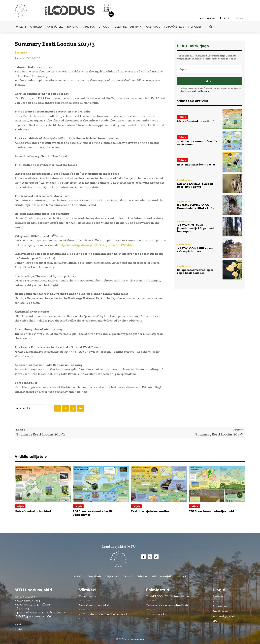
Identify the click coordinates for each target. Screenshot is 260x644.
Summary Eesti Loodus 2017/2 (41, 434)
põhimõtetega (200, 91)
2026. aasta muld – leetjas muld (211, 511)
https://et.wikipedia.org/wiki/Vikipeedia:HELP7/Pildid (96, 245)
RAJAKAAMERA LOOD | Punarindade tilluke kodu (196, 207)
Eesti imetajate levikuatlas (196, 164)
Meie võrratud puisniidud (196, 121)
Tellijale (182, 117)
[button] (211, 27)
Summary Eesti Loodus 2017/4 (220, 434)
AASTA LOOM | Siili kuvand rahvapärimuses (196, 250)
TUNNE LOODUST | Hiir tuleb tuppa (167, 596)
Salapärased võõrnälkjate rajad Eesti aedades (195, 271)
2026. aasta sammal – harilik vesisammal (197, 143)
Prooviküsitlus (87, 596)
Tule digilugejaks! (156, 614)
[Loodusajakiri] (30, 10)
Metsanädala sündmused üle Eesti (167, 605)
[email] (210, 69)
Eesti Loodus (184, 180)
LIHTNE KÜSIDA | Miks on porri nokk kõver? (195, 185)
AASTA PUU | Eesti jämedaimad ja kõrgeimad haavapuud (195, 228)
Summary (21, 53)
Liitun (210, 81)
